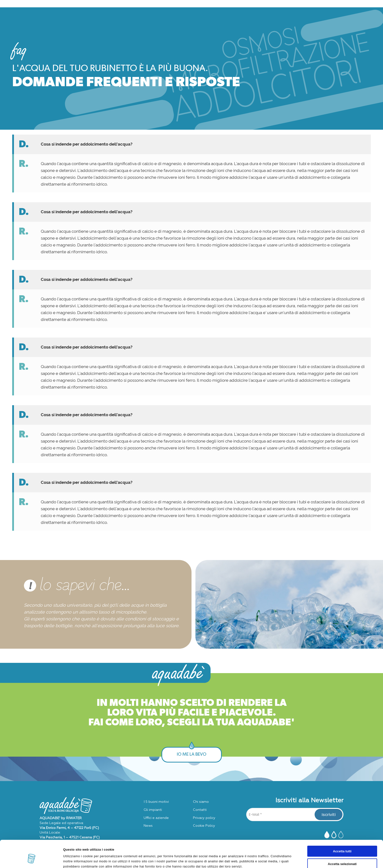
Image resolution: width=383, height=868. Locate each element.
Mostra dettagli (239, 859)
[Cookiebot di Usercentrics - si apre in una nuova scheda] (32, 859)
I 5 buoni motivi (156, 802)
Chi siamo (201, 802)
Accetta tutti (342, 829)
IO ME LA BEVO (192, 755)
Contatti (200, 810)
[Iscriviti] (329, 815)
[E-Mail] (295, 815)
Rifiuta (342, 854)
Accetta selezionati (342, 842)
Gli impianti (153, 810)
